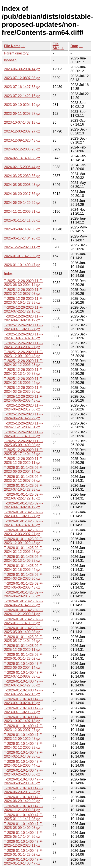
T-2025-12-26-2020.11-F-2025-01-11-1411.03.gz (24, 434)
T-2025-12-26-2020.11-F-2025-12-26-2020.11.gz (24, 461)
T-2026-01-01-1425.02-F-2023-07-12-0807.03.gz (24, 479)
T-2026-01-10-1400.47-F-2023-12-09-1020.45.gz (24, 737)
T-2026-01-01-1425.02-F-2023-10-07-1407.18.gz (24, 523)
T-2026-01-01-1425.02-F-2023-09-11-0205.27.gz (24, 514)
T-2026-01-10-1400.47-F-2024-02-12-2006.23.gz (24, 746)
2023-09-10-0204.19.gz (22, 105)
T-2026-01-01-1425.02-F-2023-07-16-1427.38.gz (24, 487)
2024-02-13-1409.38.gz (22, 158)
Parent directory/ (17, 53)
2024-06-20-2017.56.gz (22, 194)
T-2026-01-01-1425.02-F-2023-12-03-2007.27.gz (24, 532)
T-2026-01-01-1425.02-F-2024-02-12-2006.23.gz (24, 550)
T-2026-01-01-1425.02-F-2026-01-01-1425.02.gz (24, 657)
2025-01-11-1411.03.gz (22, 220)
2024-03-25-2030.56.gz (22, 176)
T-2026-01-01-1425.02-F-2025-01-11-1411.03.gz (24, 621)
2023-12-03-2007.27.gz (22, 131)
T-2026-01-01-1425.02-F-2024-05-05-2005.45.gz (24, 585)
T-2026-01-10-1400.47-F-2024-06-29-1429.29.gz (24, 799)
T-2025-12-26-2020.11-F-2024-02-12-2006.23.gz (24, 363)
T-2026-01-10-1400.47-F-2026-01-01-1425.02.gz (24, 853)
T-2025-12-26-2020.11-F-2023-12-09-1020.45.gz (24, 354)
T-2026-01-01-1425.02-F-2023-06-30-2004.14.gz (24, 470)
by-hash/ (11, 60)
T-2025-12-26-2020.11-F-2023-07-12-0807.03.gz (24, 292)
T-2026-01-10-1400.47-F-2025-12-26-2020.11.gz (24, 843)
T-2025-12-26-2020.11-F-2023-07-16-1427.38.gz (24, 301)
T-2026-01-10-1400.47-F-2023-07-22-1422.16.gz (24, 692)
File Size (56, 46)
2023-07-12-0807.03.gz (22, 78)
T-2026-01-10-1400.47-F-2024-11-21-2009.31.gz (24, 808)
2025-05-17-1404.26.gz (22, 238)
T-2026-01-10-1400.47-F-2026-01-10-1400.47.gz (24, 861)
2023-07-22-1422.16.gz (22, 96)
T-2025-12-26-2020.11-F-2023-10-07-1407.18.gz (24, 336)
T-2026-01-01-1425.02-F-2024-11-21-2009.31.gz (24, 612)
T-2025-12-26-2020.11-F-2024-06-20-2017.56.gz (24, 407)
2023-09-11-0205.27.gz (22, 114)
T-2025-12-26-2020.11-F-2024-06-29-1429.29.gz (24, 416)
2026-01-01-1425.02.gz (22, 256)
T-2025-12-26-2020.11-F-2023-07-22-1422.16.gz (24, 309)
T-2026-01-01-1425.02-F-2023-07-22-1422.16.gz (24, 496)
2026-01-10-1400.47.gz (22, 265)
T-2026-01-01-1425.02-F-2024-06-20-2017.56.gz (24, 594)
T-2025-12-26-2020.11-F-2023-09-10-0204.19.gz (24, 318)
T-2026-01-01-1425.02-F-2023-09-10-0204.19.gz (24, 505)
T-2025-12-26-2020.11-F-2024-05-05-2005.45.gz (24, 398)
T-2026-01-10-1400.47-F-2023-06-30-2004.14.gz (24, 666)
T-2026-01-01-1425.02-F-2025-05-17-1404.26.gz (24, 639)
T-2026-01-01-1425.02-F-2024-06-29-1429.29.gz (24, 603)
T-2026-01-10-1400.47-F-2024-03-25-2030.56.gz (24, 772)
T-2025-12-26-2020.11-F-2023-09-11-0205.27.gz (24, 327)
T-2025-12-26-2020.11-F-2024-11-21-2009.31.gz (24, 425)
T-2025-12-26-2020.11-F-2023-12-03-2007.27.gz (24, 345)
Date (74, 46)
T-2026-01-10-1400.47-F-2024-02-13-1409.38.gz (24, 754)
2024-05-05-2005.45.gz (22, 185)
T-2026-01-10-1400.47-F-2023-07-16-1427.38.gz (24, 683)
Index (8, 274)
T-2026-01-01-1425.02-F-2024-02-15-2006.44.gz (24, 568)
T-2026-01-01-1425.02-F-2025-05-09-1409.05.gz (24, 630)
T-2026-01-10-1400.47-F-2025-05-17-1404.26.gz (24, 835)
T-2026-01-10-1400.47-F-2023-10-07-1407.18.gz (24, 719)
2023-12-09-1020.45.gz (22, 140)
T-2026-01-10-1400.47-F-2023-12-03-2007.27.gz (24, 728)
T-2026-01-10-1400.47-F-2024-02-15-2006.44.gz (24, 763)
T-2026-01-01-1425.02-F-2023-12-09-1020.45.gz (24, 541)
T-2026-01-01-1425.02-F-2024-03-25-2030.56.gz (24, 577)
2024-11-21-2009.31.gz (22, 211)
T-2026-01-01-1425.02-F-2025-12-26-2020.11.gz (24, 648)
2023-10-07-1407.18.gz (22, 122)
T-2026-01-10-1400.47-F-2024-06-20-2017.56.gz (24, 790)
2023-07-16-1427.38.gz (22, 87)
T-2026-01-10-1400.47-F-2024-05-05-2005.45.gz (24, 781)
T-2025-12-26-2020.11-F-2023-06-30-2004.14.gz (24, 283)
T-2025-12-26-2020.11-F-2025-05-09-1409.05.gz (24, 443)
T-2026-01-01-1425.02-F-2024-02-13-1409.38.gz (24, 559)
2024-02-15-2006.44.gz (22, 167)
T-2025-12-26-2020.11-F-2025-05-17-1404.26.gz (24, 452)
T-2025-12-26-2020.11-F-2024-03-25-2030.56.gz (24, 390)
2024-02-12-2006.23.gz (22, 149)
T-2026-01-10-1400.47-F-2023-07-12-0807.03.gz (24, 674)
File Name (12, 46)
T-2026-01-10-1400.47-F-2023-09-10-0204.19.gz (24, 701)
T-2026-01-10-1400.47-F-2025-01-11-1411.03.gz (24, 817)
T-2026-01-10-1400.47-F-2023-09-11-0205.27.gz (24, 710)
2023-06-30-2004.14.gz (22, 69)
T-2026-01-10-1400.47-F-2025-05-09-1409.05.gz (24, 826)
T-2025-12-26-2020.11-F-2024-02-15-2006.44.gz (24, 381)
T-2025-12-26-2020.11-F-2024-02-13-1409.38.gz (24, 372)
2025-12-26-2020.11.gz (22, 247)
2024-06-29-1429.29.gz (22, 203)
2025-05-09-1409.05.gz (22, 229)
